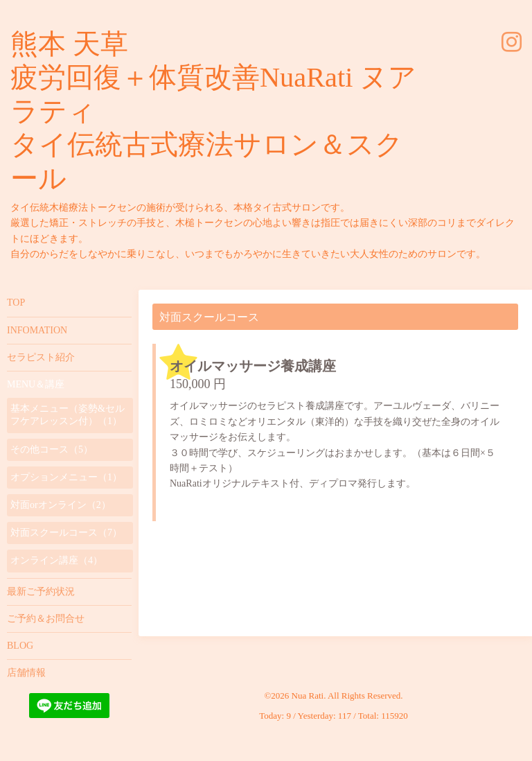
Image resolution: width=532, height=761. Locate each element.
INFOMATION (37, 330)
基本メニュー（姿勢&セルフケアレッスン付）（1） (68, 415)
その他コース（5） (52, 449)
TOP (16, 303)
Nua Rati (308, 696)
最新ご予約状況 (41, 592)
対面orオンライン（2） (61, 505)
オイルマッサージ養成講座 (253, 366)
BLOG (20, 646)
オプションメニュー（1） (66, 477)
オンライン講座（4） (56, 560)
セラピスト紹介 (41, 357)
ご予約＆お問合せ (46, 619)
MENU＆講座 (36, 384)
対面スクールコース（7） (66, 533)
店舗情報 (26, 673)
